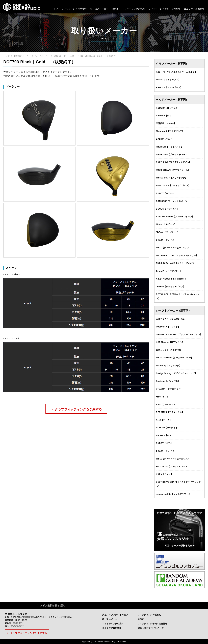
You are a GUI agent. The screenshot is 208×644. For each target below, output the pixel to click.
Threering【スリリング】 (169, 366)
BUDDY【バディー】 (166, 193)
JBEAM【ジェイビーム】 (168, 232)
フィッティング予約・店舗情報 (152, 624)
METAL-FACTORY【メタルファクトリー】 (177, 255)
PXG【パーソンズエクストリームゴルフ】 (176, 72)
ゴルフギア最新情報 (194, 9)
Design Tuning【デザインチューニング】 (176, 373)
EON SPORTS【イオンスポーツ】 (173, 201)
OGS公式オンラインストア (151, 628)
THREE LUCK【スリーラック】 (172, 178)
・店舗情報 (175, 9)
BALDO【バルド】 (165, 139)
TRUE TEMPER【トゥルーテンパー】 (175, 358)
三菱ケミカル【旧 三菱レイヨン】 (172, 319)
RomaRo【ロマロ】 (166, 116)
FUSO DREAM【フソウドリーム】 (173, 170)
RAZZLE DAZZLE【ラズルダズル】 (174, 162)
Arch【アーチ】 (164, 420)
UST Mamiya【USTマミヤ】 (170, 342)
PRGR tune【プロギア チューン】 (173, 155)
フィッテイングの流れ (113, 624)
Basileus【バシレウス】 (168, 381)
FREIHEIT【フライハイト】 (170, 147)
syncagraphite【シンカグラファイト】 (175, 494)
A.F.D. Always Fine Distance (171, 279)
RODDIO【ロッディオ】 (168, 108)
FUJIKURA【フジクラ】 (168, 327)
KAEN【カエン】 (164, 474)
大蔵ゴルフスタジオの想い (115, 615)
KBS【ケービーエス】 (167, 404)
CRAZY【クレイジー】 (167, 240)
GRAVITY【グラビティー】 (169, 389)
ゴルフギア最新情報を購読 (50, 605)
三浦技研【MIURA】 (166, 123)
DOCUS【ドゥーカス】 (65, 56)
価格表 (115, 9)
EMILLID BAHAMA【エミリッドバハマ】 (176, 263)
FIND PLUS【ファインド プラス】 (173, 467)
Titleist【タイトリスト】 (168, 80)
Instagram (21, 605)
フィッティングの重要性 (74, 9)
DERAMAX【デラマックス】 (170, 412)
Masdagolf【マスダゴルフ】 (170, 131)
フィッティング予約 (165, 9)
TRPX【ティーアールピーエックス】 (174, 248)
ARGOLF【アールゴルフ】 (169, 87)
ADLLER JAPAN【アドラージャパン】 (175, 217)
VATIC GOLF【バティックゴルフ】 (173, 186)
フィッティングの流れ (134, 9)
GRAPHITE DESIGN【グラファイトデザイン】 (179, 335)
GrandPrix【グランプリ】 (169, 271)
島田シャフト (162, 397)
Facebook (9, 605)
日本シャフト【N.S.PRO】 (169, 350)
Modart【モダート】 (166, 224)
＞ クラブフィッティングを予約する (76, 409)
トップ (55, 9)
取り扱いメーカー (99, 9)
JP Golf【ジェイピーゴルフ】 (171, 287)
